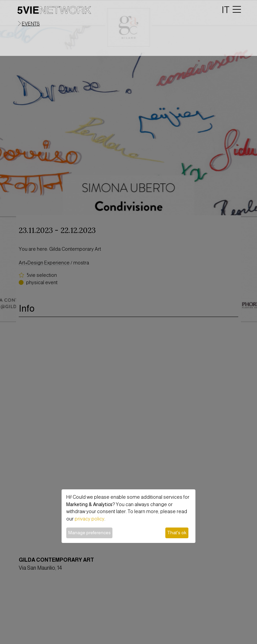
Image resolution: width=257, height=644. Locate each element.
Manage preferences (90, 533)
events (31, 24)
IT (226, 10)
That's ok (177, 533)
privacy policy (90, 519)
